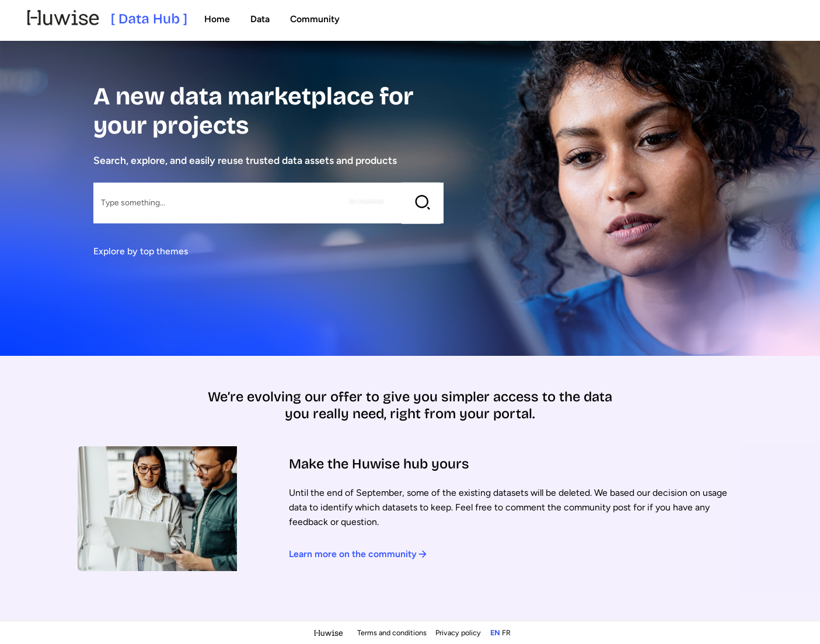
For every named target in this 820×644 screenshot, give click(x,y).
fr (506, 633)
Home (217, 19)
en (495, 633)
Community (315, 19)
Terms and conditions (393, 633)
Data (260, 19)
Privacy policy (459, 633)
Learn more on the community (358, 554)
